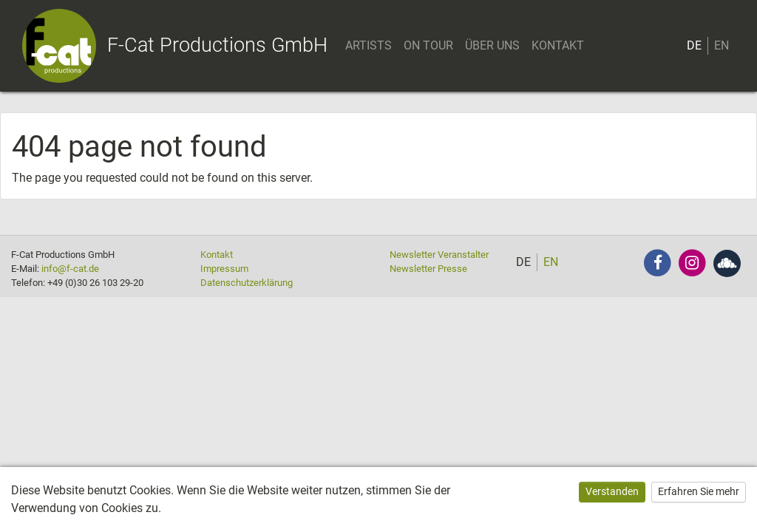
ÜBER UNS (492, 45)
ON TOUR (428, 45)
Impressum (224, 269)
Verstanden (612, 491)
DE (694, 45)
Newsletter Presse (428, 269)
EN (722, 45)
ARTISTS (369, 45)
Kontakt (217, 255)
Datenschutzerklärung (247, 283)
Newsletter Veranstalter (439, 255)
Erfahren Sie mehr (699, 491)
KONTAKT (558, 45)
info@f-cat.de (70, 269)
